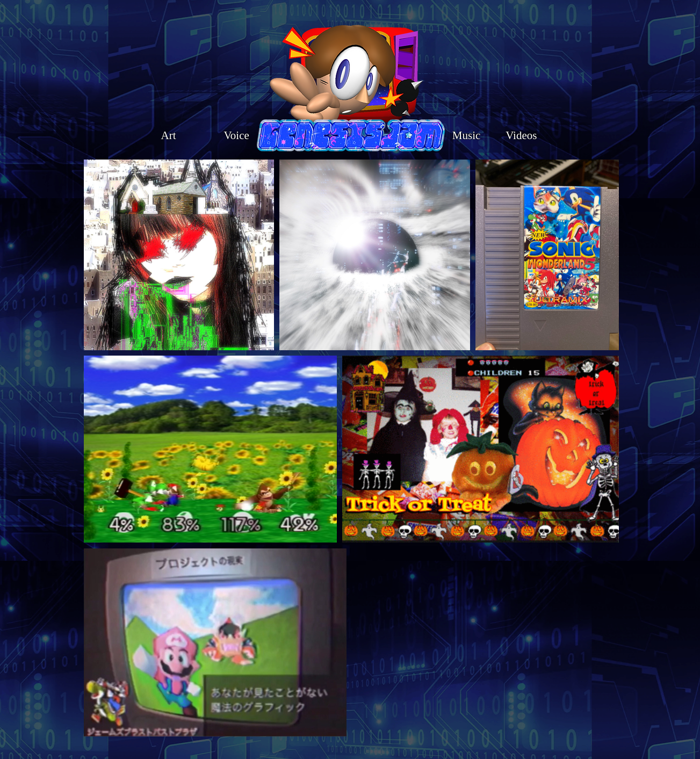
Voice (238, 135)
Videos (521, 135)
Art (172, 135)
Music (462, 135)
